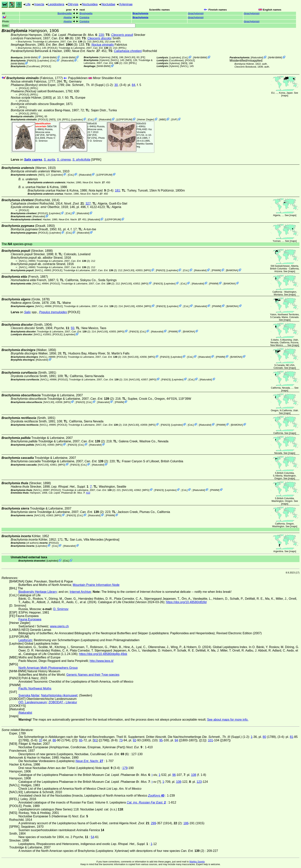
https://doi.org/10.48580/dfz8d (186, 602)
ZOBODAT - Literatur (63, 702)
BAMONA (232, 270)
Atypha (68, 17)
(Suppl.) (85, 85)
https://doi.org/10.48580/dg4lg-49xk (103, 654)
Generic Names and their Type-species (93, 675)
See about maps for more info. (228, 720)
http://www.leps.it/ (102, 661)
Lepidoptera (56, 4)
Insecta (39, 4)
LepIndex (43, 61)
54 (93, 837)
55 (73, 328)
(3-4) (101, 190)
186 (186, 823)
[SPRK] (39, 116)
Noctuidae (108, 4)
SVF (174, 119)
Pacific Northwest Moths (35, 688)
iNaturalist (67, 61)
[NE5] (129, 60)
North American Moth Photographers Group (48, 668)
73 (121, 740)
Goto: (69, 26)
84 (134, 85)
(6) (62, 38)
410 (88, 493)
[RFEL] (122, 48)
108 (194, 775)
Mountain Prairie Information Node (96, 585)
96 (174, 775)
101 (210, 740)
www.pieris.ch (60, 626)
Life (28, 4)
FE (143, 57)
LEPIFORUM (124, 119)
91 (95, 740)
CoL (53, 61)
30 (116, 85)
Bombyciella (65, 13)
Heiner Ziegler (146, 119)
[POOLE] (52, 48)
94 (176, 740)
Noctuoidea (90, 4)
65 (81, 740)
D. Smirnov (42, 141)
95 (161, 740)
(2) (76, 42)
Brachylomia (141, 13)
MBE (163, 119)
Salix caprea (33, 160)
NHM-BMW (31, 57)
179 (125, 768)
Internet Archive (80, 592)
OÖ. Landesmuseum (33, 702)
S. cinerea (64, 160)
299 (153, 823)
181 (117, 190)
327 (88, 204)
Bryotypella (86, 13)
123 (199, 782)
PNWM (216, 270)
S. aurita (50, 160)
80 (264, 737)
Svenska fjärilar (29, 695)
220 (101, 35)
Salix (27, 312)
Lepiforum (25, 640)
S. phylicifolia (81, 160)
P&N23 (32, 61)
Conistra (84, 17)
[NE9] (115, 57)
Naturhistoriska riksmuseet (59, 695)
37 (41, 740)
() (196, 13)
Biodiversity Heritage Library (38, 592)
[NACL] (37, 48)
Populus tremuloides (53, 312)
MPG (147, 270)
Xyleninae (126, 4)
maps (285, 96)
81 (292, 737)
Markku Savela (197, 862)
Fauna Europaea (30, 619)
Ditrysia (73, 4)
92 (135, 740)
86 (54, 740)
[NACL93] (98, 42)
